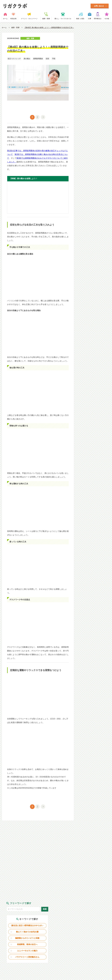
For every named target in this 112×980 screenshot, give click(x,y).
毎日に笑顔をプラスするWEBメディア (48, 6)
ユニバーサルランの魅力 (95, 87)
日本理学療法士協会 (100, 944)
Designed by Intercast (9, 956)
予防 (54, 59)
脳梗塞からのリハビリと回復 (95, 74)
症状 (47, 59)
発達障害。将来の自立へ (95, 81)
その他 (107, 19)
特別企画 (13, 19)
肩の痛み (27, 59)
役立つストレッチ (14, 59)
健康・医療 (46, 19)
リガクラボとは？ (11, 944)
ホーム (5, 19)
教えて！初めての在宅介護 (95, 65)
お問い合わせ (82, 944)
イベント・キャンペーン (29, 19)
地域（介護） (81, 19)
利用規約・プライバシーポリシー (57, 944)
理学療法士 (98, 19)
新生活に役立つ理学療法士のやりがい (95, 57)
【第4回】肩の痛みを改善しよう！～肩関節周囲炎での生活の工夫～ (49, 28)
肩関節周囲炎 (38, 59)
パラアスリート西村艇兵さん (95, 94)
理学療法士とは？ (30, 944)
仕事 (90, 19)
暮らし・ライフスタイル (63, 19)
